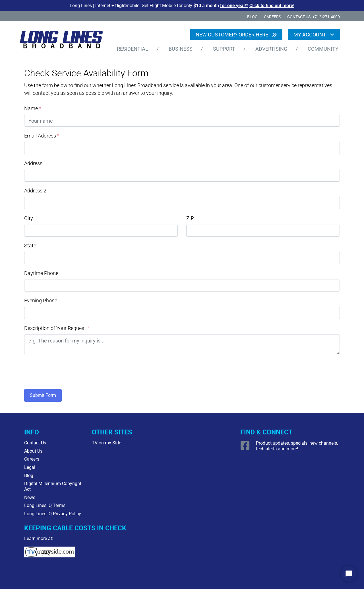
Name (33, 108)
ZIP (190, 218)
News (30, 497)
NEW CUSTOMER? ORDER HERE (232, 35)
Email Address (42, 136)
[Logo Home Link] (65, 41)
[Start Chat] (349, 574)
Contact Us (35, 443)
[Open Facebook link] (246, 448)
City (29, 218)
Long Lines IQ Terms (45, 505)
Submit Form (43, 395)
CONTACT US (299, 17)
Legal (30, 467)
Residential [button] (133, 49)
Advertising (271, 49)
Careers (272, 17)
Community (323, 49)
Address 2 (35, 191)
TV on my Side (106, 443)
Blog (252, 17)
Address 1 (35, 163)
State (30, 246)
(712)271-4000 (326, 17)
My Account (310, 35)
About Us (33, 451)
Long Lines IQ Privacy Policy (53, 514)
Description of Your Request (57, 328)
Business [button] (181, 49)
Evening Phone (41, 300)
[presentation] (67, 370)
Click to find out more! (272, 6)
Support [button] (224, 49)
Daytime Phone (41, 273)
